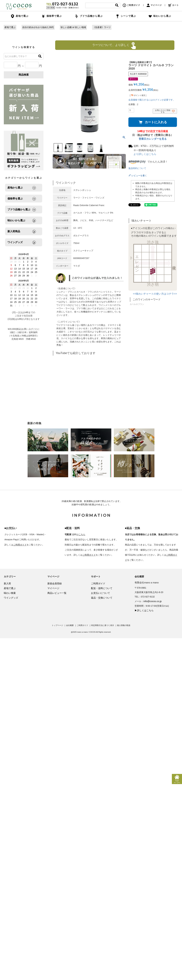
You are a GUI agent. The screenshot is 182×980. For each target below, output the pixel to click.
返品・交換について (102, 598)
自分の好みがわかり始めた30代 (38, 27)
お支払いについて (101, 593)
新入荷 (7, 583)
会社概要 (70, 625)
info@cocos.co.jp (153, 601)
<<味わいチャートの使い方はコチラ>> (155, 294)
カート (174, 5)
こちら (82, 534)
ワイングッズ (11, 598)
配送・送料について (102, 588)
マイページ (154, 5)
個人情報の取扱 (124, 625)
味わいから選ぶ (160, 16)
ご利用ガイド (131, 5)
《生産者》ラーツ (102, 27)
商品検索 (24, 75)
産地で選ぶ (10, 27)
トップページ (57, 625)
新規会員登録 (55, 583)
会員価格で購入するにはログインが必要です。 (152, 100)
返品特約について (137, 168)
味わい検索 (10, 593)
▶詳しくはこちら (144, 610)
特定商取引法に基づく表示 (103, 625)
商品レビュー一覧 (57, 593)
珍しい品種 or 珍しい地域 (73, 27)
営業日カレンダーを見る (153, 139)
